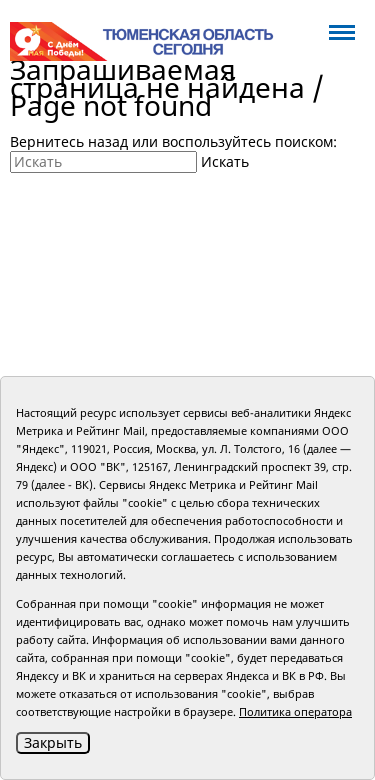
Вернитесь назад (69, 141)
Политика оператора (295, 711)
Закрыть (53, 742)
